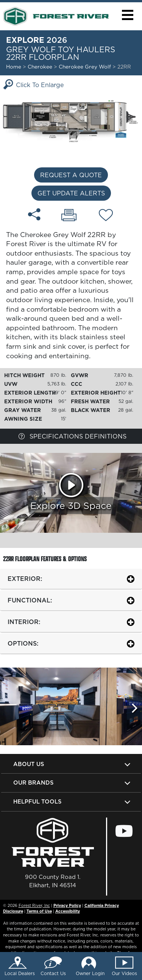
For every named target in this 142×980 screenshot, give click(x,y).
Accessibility (68, 911)
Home (14, 67)
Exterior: (25, 579)
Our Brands (33, 783)
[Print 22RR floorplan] (69, 216)
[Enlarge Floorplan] (71, 121)
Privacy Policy (67, 905)
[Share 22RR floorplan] (34, 214)
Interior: (24, 622)
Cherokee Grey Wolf (86, 67)
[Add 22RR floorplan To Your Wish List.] (106, 216)
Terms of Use (39, 911)
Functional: (30, 600)
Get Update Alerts (71, 193)
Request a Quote (71, 175)
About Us (29, 764)
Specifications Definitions (73, 436)
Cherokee (40, 67)
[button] (127, 15)
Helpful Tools (37, 801)
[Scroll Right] (134, 708)
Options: (23, 643)
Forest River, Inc (34, 905)
